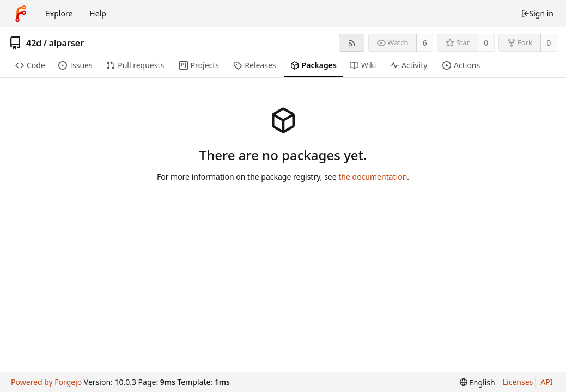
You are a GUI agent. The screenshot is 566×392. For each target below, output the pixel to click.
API (546, 382)
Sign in (537, 13)
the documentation (373, 177)
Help (98, 13)
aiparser (66, 43)
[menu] (477, 382)
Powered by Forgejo (46, 382)
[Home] (21, 14)
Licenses (518, 382)
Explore (59, 13)
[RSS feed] (352, 43)
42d (34, 43)
